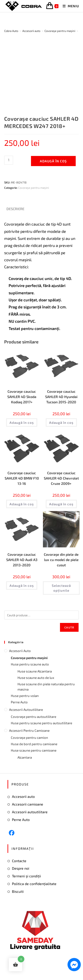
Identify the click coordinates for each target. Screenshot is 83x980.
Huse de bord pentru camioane (34, 744)
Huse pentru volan (25, 696)
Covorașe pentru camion (29, 737)
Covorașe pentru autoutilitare (34, 717)
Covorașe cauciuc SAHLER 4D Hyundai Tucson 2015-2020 (61, 397)
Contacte (19, 861)
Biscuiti (18, 891)
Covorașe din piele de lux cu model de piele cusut (61, 560)
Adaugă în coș (53, 161)
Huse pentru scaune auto (30, 664)
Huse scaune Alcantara (35, 671)
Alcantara (25, 757)
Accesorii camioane (28, 804)
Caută (69, 627)
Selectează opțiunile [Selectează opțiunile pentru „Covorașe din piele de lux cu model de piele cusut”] (61, 588)
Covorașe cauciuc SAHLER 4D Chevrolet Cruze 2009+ (61, 478)
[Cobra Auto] (11, 31)
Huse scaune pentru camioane (34, 750)
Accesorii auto (20, 651)
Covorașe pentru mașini (34, 188)
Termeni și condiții (26, 876)
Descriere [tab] (15, 209)
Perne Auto (19, 702)
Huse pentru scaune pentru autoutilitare (41, 723)
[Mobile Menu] (69, 6)
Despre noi (21, 868)
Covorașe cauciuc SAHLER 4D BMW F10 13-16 (22, 478)
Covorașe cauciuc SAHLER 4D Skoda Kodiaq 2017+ (22, 397)
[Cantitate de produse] (9, 160)
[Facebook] (12, 833)
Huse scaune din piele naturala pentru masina (46, 687)
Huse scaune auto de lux (36, 678)
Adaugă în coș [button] (22, 422)
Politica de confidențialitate (34, 884)
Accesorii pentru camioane (29, 730)
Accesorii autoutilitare (26, 710)
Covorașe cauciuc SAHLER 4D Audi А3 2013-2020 (22, 560)
